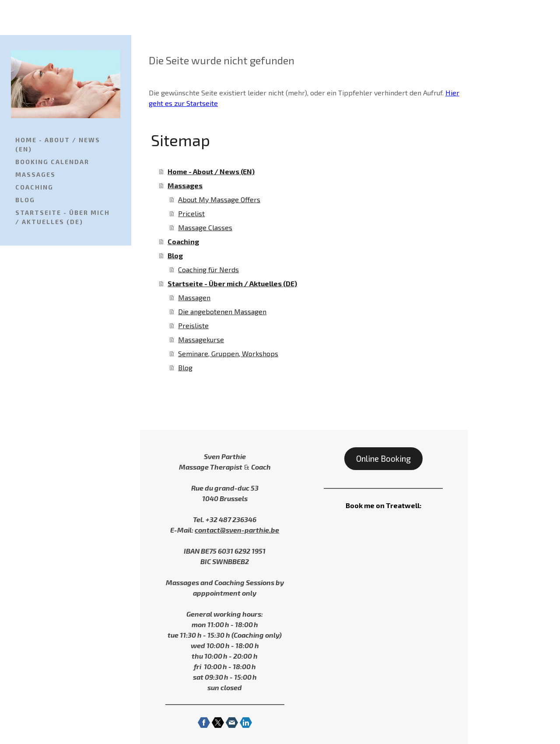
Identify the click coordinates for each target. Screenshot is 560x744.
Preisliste (193, 325)
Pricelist (191, 213)
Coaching (34, 187)
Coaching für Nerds (208, 269)
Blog (25, 200)
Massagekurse (201, 339)
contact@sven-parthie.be (237, 530)
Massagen (194, 297)
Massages (35, 174)
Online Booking (383, 458)
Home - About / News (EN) (58, 144)
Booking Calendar (52, 162)
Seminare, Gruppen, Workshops (228, 353)
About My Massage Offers (219, 199)
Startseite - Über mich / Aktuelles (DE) (63, 217)
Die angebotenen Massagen (222, 311)
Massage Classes (205, 227)
